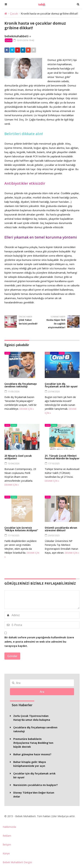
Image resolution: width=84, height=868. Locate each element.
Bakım (47, 353)
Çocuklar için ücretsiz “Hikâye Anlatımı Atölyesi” (21, 529)
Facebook (6, 50)
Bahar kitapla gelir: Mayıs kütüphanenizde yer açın (30, 764)
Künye (6, 853)
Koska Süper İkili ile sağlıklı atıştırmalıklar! (56, 324)
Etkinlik (14, 425)
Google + (27, 50)
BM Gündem (54, 353)
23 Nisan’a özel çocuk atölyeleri (18, 457)
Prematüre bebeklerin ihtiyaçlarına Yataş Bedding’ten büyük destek (33, 743)
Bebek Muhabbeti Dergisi (17, 862)
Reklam (7, 836)
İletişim (7, 845)
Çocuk (14, 13)
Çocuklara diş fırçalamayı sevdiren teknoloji (21, 385)
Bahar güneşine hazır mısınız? (32, 754)
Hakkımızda (9, 827)
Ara (42, 692)
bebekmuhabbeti (17, 36)
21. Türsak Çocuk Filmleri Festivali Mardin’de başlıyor (62, 457)
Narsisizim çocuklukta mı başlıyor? (36, 785)
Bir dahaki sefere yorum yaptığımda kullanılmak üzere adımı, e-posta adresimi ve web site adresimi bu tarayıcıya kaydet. (39, 642)
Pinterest (17, 50)
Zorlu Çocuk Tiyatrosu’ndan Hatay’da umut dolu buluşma (32, 718)
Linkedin (22, 50)
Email (33, 50)
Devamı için (27, 409)
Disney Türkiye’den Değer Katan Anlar (34, 795)
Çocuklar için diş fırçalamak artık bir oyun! (61, 385)
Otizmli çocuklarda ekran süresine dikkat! (61, 529)
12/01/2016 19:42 (24, 40)
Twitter (11, 50)
